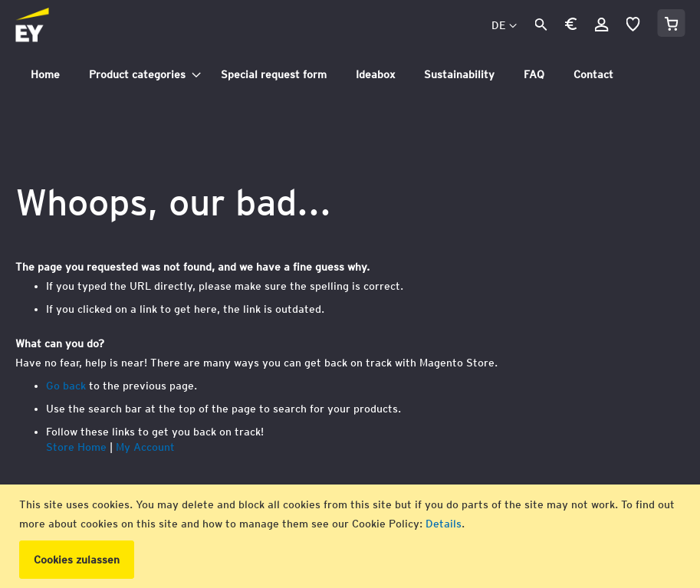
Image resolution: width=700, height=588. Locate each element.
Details (444, 524)
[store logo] (66, 26)
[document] (352, 536)
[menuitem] (45, 75)
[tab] (350, 75)
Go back (66, 386)
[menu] (350, 75)
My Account (145, 447)
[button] (570, 26)
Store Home (76, 447)
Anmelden (601, 25)
